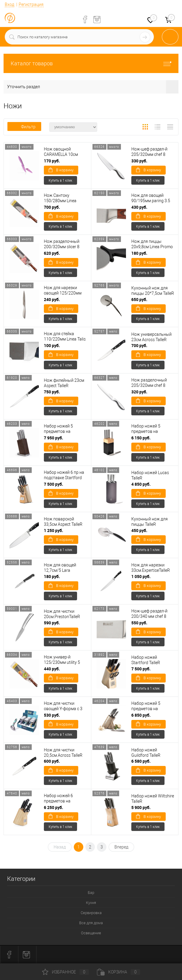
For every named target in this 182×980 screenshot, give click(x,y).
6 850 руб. (141, 715)
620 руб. (52, 253)
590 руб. (52, 623)
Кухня (91, 903)
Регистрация (31, 4)
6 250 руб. (54, 807)
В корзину (61, 170)
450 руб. (139, 530)
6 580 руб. (141, 761)
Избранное (66, 972)
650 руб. (139, 299)
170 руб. (52, 161)
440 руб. (52, 669)
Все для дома (91, 923)
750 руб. (52, 392)
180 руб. (139, 253)
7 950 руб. (54, 438)
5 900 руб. (141, 807)
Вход (9, 4)
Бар (91, 893)
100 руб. (52, 345)
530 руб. (52, 715)
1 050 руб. (141, 576)
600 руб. (52, 761)
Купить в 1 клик (60, 180)
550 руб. (139, 623)
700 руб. (52, 207)
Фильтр (24, 127)
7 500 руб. (54, 484)
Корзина (119, 972)
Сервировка (91, 913)
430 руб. (139, 207)
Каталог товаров (91, 63)
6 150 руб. (141, 438)
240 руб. (52, 299)
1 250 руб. (54, 530)
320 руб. (139, 392)
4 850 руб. (141, 484)
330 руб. (139, 161)
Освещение (91, 933)
